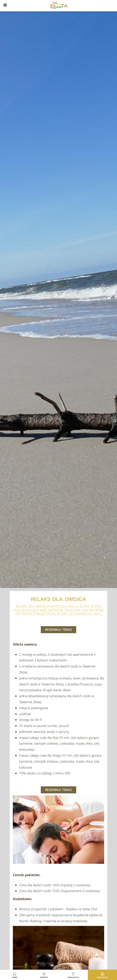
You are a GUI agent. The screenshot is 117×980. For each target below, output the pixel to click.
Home (15, 975)
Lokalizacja (73, 975)
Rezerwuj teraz (58, 630)
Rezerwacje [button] (102, 975)
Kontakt (44, 975)
